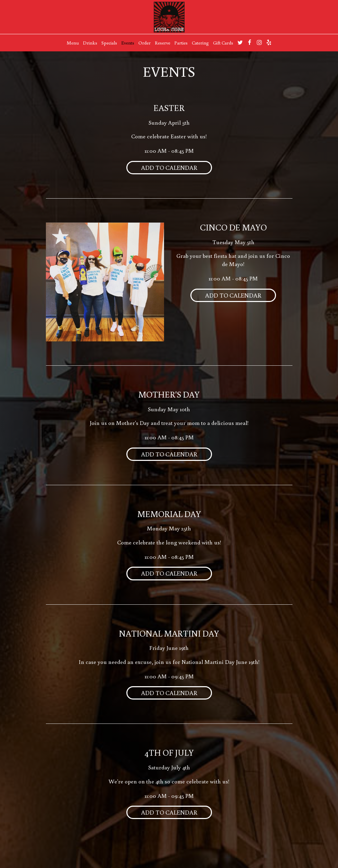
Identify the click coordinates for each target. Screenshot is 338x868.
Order (145, 43)
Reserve (162, 43)
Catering (200, 43)
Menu (73, 43)
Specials (109, 43)
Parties (181, 43)
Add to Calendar (169, 167)
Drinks (90, 43)
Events (128, 43)
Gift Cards (223, 43)
